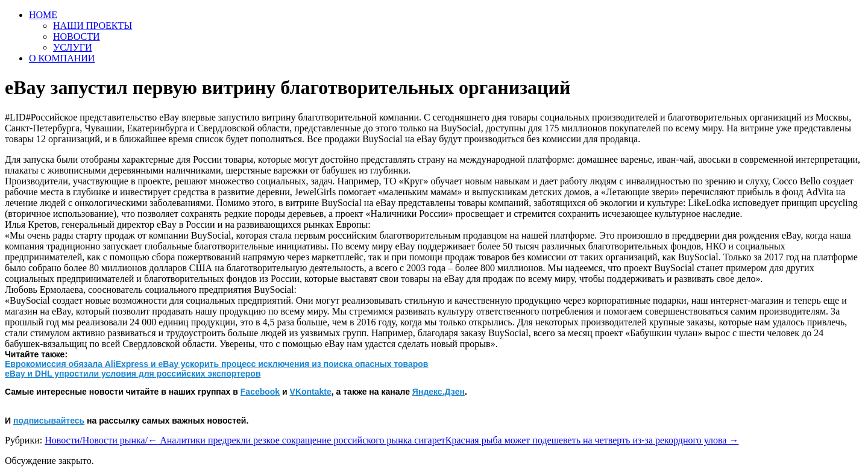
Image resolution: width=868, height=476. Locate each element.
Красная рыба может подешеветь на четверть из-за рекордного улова (592, 440)
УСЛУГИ (73, 47)
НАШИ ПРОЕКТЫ (93, 26)
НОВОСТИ (77, 36)
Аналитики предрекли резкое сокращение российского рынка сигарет (297, 440)
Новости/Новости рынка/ (96, 440)
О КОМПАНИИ (62, 58)
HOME (43, 15)
